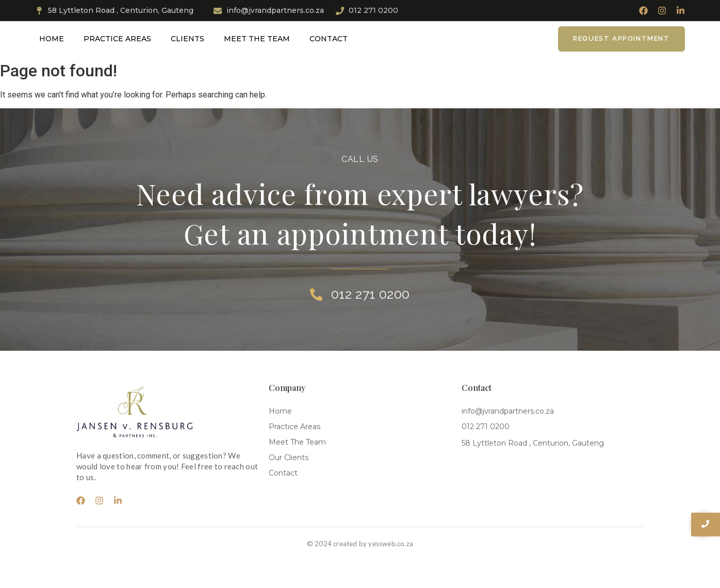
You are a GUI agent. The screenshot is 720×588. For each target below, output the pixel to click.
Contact (329, 39)
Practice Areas (117, 39)
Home (52, 39)
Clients (187, 39)
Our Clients (289, 458)
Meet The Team (257, 39)
